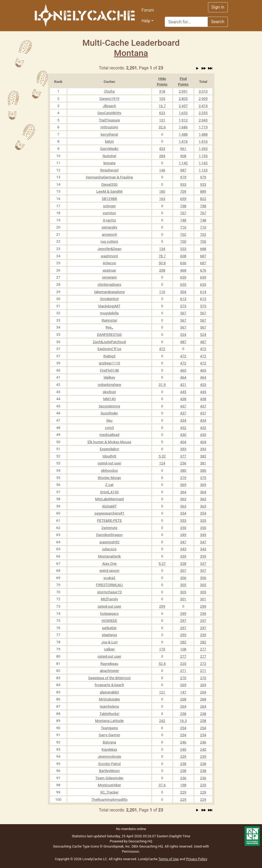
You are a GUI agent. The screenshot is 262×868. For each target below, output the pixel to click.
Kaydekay (109, 749)
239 (183, 756)
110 (162, 292)
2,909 (203, 98)
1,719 (203, 127)
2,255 (203, 113)
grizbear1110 (109, 363)
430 (183, 435)
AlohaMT (110, 506)
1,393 (203, 149)
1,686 (183, 127)
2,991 (183, 91)
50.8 (162, 263)
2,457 (183, 106)
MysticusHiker (109, 785)
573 (183, 306)
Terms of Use (168, 859)
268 (183, 699)
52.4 (162, 664)
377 (183, 456)
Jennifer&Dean (110, 249)
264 (183, 706)
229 (183, 792)
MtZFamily (109, 599)
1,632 (183, 113)
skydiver (109, 392)
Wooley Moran (109, 478)
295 (183, 635)
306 (183, 578)
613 (183, 299)
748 (183, 220)
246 (183, 742)
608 (183, 256)
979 (183, 177)
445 (183, 392)
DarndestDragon (109, 535)
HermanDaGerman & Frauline (109, 177)
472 (162, 349)
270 (183, 678)
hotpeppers (110, 613)
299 (162, 606)
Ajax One (109, 563)
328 (183, 563)
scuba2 (109, 578)
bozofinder (109, 413)
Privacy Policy (197, 859)
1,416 (183, 141)
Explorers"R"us (109, 349)
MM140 (110, 399)
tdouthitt (109, 456)
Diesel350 (109, 184)
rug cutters (109, 241)
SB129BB (109, 199)
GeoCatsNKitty (110, 113)
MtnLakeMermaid (109, 499)
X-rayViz (110, 220)
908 (183, 156)
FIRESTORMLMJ (109, 585)
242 (162, 721)
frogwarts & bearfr (109, 685)
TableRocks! (109, 714)
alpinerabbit (110, 692)
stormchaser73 (109, 592)
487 (183, 342)
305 (183, 585)
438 (183, 399)
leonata (110, 163)
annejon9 (109, 234)
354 (183, 513)
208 (162, 270)
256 (183, 463)
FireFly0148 (109, 370)
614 (203, 292)
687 (203, 256)
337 (203, 563)
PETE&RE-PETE (110, 520)
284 (162, 156)
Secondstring (109, 406)
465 (183, 370)
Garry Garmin (109, 735)
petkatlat (109, 628)
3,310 (203, 91)
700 (183, 241)
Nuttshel (110, 156)
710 (183, 227)
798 (183, 206)
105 (162, 98)
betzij (110, 141)
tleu (109, 420)
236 (183, 778)
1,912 (183, 120)
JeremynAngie (110, 756)
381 (203, 463)
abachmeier (109, 671)
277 (203, 649)
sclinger (109, 206)
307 (183, 570)
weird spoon (109, 570)
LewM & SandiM (109, 191)
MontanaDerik (110, 556)
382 (203, 456)
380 (183, 470)
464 (183, 377)
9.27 (162, 563)
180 (162, 191)
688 (203, 249)
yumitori (110, 213)
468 (183, 270)
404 (183, 442)
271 (183, 671)
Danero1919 (109, 98)
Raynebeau (110, 664)
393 (183, 449)
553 (183, 249)
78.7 (162, 256)
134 (162, 249)
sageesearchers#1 (109, 513)
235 (203, 785)
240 (183, 749)
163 (162, 199)
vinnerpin (109, 277)
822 (203, 199)
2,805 (183, 98)
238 (183, 764)
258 (183, 714)
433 (162, 149)
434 (183, 420)
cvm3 (109, 428)
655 (183, 284)
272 (203, 664)
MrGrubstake (109, 699)
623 (162, 113)
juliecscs (110, 549)
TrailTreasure (110, 120)
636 (183, 263)
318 (162, 91)
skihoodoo (109, 470)
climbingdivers (109, 284)
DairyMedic (109, 149)
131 (162, 120)
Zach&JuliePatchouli (109, 342)
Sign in (218, 7)
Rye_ (109, 327)
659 (183, 199)
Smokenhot (110, 299)
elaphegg (109, 635)
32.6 (162, 127)
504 (183, 292)
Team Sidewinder (109, 778)
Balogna (109, 742)
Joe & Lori (110, 642)
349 (183, 535)
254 (183, 728)
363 (183, 499)
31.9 (162, 384)
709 (183, 191)
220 (183, 664)
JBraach (109, 106)
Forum (148, 10)
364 (183, 492)
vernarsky (109, 227)
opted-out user (109, 463)
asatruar (109, 270)
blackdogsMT (109, 306)
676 (203, 270)
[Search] (186, 22)
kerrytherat (110, 134)
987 (183, 170)
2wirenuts (109, 528)
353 (183, 520)
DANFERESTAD (109, 334)
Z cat (109, 485)
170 (162, 649)
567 (183, 313)
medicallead (109, 435)
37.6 (162, 785)
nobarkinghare (110, 384)
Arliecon (109, 263)
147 (183, 692)
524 (183, 334)
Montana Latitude (110, 721)
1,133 (203, 170)
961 (183, 149)
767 (183, 213)
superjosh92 (110, 542)
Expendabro (109, 449)
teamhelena (110, 706)
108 (183, 649)
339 (183, 556)
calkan (109, 649)
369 (183, 485)
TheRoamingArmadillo (110, 799)
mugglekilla (109, 313)
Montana (131, 53)
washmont (109, 256)
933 (183, 184)
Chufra (109, 91)
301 (183, 599)
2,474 (203, 106)
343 (183, 549)
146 (162, 170)
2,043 (203, 120)
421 (183, 384)
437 (183, 406)
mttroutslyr (109, 127)
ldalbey (110, 377)
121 (162, 692)
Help (146, 21)
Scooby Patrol (109, 764)
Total (203, 82)
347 (183, 542)
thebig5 (109, 356)
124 (162, 463)
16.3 (183, 721)
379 (183, 478)
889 (203, 191)
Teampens (109, 728)
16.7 (162, 106)
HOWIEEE (109, 620)
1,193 (203, 156)
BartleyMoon (110, 771)
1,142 (183, 163)
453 (203, 384)
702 (183, 234)
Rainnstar (109, 320)
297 (183, 620)
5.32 (162, 456)
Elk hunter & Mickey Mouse (110, 442)
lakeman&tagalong (110, 292)
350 (183, 528)
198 (183, 785)
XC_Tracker (109, 792)
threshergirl (110, 170)
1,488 (183, 134)
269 (183, 685)
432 (183, 428)
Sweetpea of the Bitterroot (109, 678)
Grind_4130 (110, 492)
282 (183, 642)
